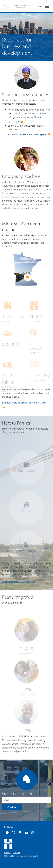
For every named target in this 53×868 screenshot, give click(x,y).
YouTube (26, 833)
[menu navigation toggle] (47, 6)
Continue (12, 807)
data (20, 235)
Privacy (8, 853)
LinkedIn (33, 833)
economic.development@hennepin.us (28, 134)
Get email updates (19, 793)
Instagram (20, 833)
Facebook (7, 833)
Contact (16, 853)
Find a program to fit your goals (19, 581)
